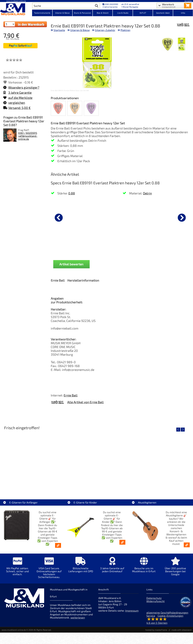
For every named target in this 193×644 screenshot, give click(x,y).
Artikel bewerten (71, 264)
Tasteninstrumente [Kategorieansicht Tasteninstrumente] (42, 13)
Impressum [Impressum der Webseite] (132, 611)
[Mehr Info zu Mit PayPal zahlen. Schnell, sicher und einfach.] (17, 569)
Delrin (147, 193)
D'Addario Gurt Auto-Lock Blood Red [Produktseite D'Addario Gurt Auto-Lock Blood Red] (68, 245)
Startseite (59, 30)
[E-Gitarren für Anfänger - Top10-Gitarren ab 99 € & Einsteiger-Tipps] (58, 545)
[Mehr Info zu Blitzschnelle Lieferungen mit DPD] (81, 567)
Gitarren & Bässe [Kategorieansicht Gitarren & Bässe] (62, 13)
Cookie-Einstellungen (170, 616)
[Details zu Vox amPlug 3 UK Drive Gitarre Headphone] (138, 217)
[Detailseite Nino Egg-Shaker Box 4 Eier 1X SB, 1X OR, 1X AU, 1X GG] (33, 460)
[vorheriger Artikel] (59, 218)
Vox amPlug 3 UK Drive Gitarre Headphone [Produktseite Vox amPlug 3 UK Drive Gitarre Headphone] (138, 245)
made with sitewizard (181, 630)
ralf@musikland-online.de (28, 137)
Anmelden (188, 1)
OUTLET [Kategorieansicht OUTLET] (143, 13)
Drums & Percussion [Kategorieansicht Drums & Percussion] (83, 13)
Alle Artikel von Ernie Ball (86, 402)
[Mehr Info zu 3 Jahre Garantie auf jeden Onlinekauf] (112, 567)
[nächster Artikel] (182, 218)
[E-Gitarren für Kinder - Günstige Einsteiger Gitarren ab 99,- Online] (122, 542)
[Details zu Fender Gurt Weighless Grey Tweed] (173, 217)
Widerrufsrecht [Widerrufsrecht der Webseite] (155, 601)
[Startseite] (16, 10)
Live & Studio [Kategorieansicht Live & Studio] (123, 13)
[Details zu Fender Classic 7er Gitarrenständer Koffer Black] (103, 217)
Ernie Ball (71, 395)
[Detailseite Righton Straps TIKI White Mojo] (96, 460)
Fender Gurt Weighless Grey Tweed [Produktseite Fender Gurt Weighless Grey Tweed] (173, 245)
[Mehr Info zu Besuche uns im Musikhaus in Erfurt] (144, 567)
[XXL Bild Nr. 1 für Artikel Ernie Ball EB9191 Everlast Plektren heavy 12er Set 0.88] (182, 45)
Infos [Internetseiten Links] (183, 13)
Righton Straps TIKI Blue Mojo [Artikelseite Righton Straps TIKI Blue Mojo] (160, 484)
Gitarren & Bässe (80, 30)
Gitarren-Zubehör (105, 30)
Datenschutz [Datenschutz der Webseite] (154, 598)
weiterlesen (78, 617)
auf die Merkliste (18, 98)
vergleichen (14, 103)
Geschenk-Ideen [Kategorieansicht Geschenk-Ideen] (163, 13)
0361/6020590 (110, 4)
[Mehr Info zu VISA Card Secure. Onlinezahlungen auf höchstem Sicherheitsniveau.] (49, 570)
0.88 (72, 193)
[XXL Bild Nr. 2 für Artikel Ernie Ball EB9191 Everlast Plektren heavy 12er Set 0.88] (168, 45)
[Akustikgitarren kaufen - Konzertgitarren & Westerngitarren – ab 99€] (187, 545)
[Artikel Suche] (63, 6)
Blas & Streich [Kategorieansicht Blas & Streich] (103, 13)
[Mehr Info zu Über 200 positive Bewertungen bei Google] (175, 569)
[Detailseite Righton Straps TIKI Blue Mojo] (160, 460)
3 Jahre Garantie (17, 93)
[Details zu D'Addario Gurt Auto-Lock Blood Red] (68, 217)
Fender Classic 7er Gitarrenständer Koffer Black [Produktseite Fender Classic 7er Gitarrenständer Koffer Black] (103, 245)
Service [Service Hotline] (151, 616)
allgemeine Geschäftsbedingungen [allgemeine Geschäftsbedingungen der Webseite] (167, 613)
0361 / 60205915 (28, 133)
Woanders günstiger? (21, 87)
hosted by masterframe (156, 630)
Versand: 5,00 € (17, 108)
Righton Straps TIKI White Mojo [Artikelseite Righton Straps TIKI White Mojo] (96, 484)
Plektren (125, 30)
